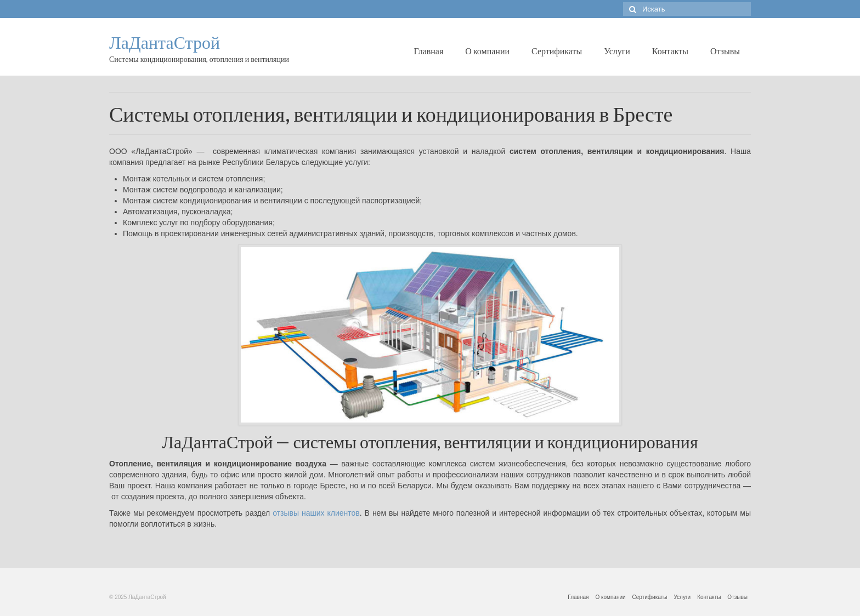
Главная (429, 51)
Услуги (617, 51)
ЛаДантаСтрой (165, 43)
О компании (487, 51)
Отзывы (725, 51)
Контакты (670, 51)
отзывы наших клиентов (316, 513)
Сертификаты (557, 51)
